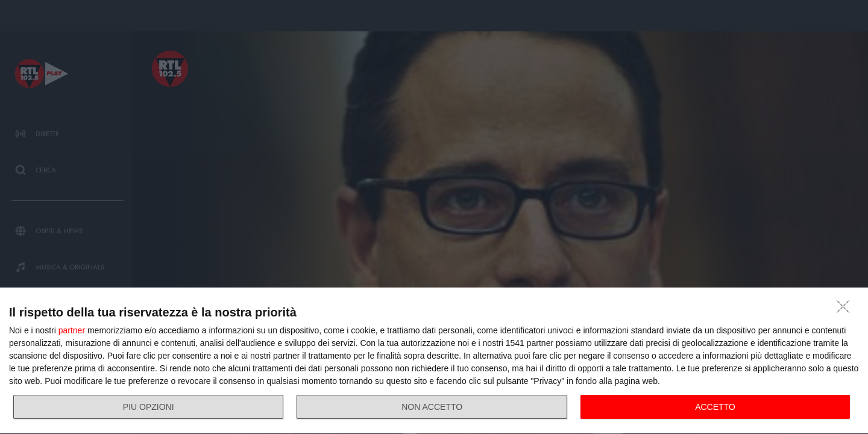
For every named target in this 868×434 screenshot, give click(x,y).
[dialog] (434, 361)
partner (72, 330)
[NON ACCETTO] (846, 310)
